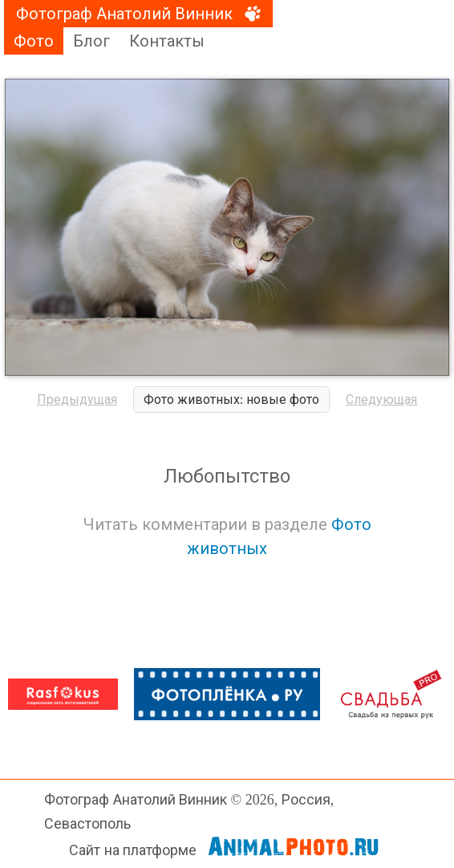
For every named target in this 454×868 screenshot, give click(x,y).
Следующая (381, 399)
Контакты (167, 41)
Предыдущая (77, 399)
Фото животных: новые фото (231, 399)
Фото (34, 41)
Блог (91, 41)
